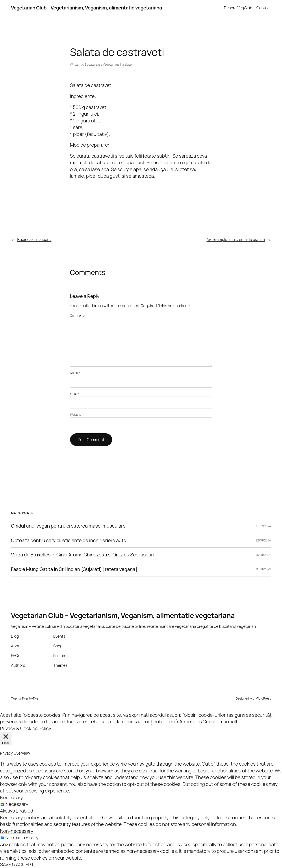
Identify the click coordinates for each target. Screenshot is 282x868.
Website (76, 415)
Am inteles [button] (191, 722)
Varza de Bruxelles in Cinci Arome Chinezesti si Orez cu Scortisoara (83, 555)
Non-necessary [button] (17, 831)
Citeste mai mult (220, 722)
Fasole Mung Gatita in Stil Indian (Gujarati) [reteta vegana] (74, 569)
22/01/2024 (263, 540)
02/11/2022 (263, 555)
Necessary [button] (11, 798)
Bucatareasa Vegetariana (102, 64)
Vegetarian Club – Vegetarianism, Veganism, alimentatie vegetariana (86, 8)
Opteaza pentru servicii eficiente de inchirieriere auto (69, 540)
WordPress (263, 698)
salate (127, 64)
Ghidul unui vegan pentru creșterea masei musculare (68, 526)
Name (75, 373)
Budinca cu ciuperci (34, 239)
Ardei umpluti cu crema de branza (236, 239)
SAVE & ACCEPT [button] (17, 864)
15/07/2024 (263, 526)
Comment (78, 315)
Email (75, 394)
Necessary (17, 804)
